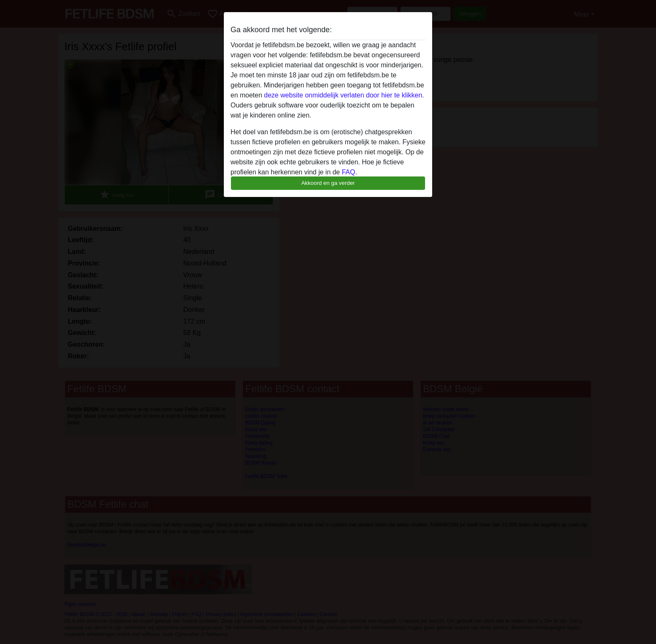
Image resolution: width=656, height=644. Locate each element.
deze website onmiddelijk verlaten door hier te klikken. (344, 95)
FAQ (348, 172)
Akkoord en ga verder (328, 183)
